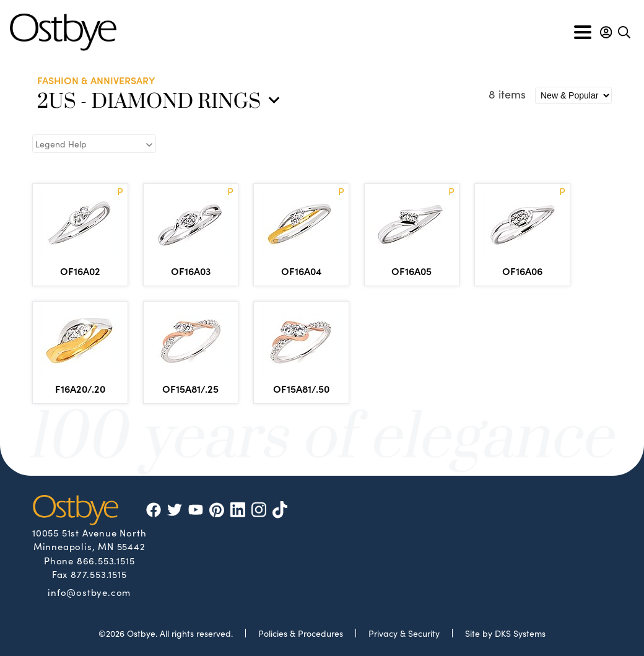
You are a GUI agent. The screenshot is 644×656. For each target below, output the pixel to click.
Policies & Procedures (301, 633)
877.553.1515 (99, 574)
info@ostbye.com (89, 592)
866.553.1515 (106, 560)
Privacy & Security (404, 633)
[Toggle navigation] (583, 32)
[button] (606, 32)
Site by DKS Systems (505, 633)
